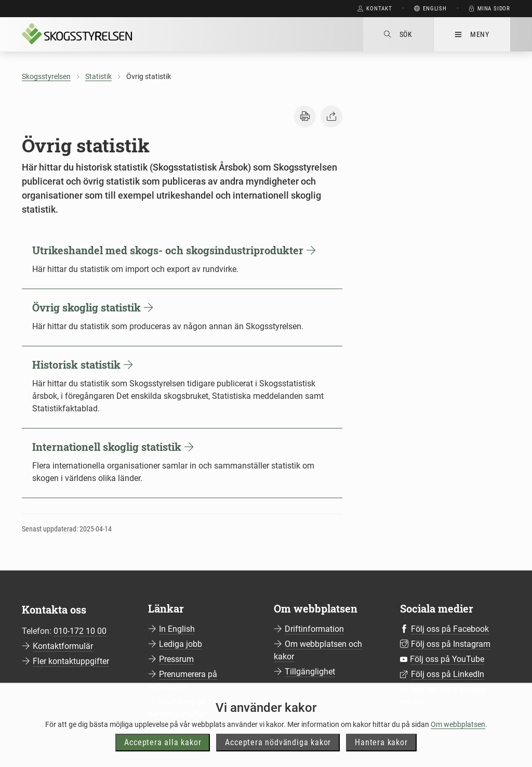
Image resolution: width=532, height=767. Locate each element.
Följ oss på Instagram (451, 644)
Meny (472, 34)
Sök (398, 34)
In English (177, 629)
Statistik (98, 76)
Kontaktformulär (63, 646)
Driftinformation (314, 629)
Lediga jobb (181, 644)
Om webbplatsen (458, 745)
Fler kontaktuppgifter (71, 661)
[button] (305, 116)
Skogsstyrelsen (46, 76)
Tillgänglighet (310, 672)
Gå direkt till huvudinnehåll (295, 9)
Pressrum (176, 659)
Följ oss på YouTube (447, 659)
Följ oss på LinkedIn (448, 674)
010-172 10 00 (80, 631)
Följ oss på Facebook (450, 629)
